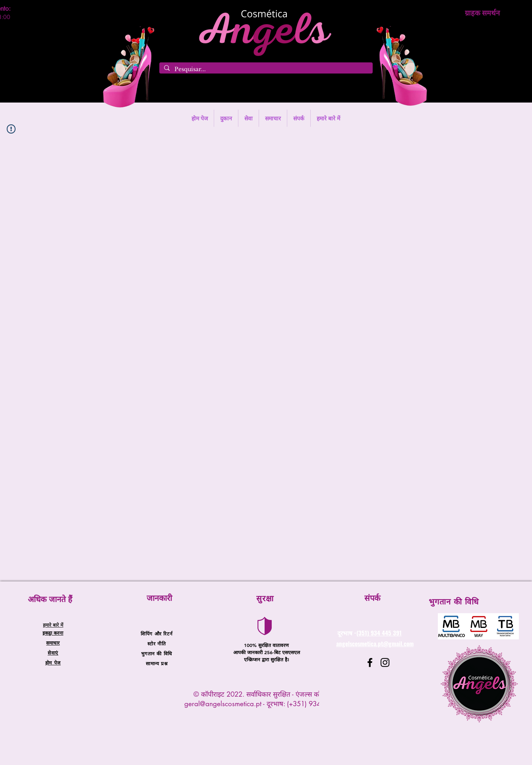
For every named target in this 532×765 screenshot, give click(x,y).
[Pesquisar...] (265, 70)
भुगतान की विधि (156, 653)
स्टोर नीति (157, 643)
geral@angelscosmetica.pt (223, 704)
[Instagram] (385, 662)
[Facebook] (370, 662)
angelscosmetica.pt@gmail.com (375, 643)
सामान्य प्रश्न (157, 663)
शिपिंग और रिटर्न (157, 633)
